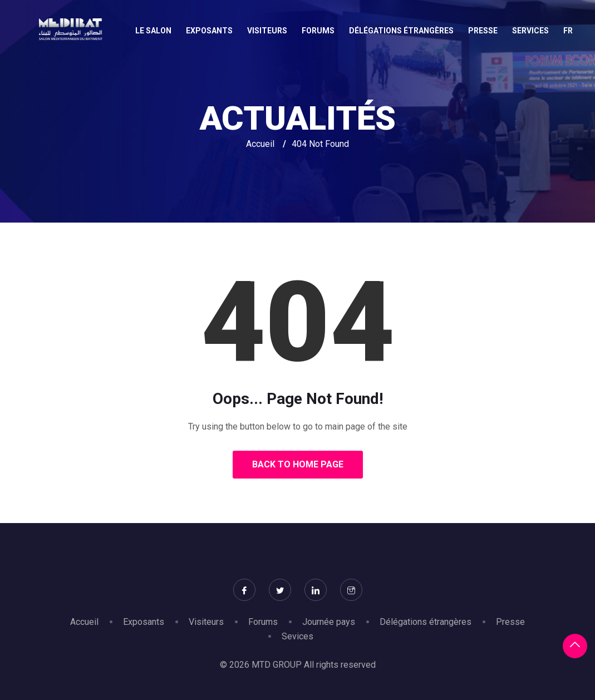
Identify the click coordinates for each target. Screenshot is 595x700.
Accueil (260, 144)
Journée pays (329, 622)
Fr (568, 31)
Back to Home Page (298, 464)
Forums (318, 31)
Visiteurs (267, 31)
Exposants (209, 31)
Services (530, 31)
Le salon (153, 31)
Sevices (297, 636)
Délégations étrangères (401, 31)
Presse (483, 31)
